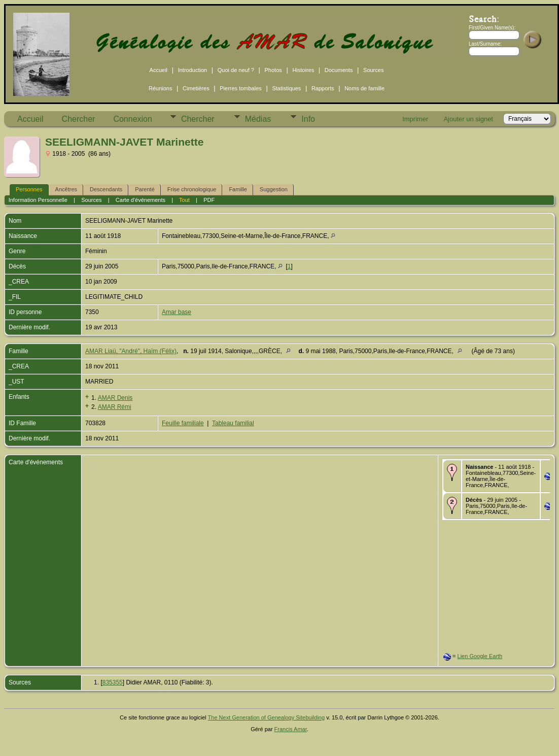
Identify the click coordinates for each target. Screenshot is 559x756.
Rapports (323, 88)
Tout (184, 200)
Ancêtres (66, 189)
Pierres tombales (241, 88)
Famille (238, 189)
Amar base (177, 312)
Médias (258, 119)
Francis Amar (291, 729)
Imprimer (415, 119)
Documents (339, 70)
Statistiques (286, 88)
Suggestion (274, 189)
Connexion (133, 119)
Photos (273, 70)
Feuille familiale (183, 423)
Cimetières (196, 88)
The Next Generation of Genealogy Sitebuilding (267, 717)
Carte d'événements (141, 200)
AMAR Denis (115, 398)
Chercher (79, 119)
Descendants (106, 189)
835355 (113, 682)
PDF (209, 200)
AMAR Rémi (115, 407)
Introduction (193, 70)
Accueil (159, 70)
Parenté (145, 189)
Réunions (160, 88)
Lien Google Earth (480, 656)
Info (308, 119)
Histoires (303, 70)
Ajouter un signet (468, 119)
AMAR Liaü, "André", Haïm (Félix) (131, 351)
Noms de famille (364, 88)
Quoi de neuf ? (236, 70)
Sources (373, 70)
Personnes (29, 189)
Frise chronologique (192, 189)
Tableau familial (233, 423)
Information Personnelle (38, 200)
